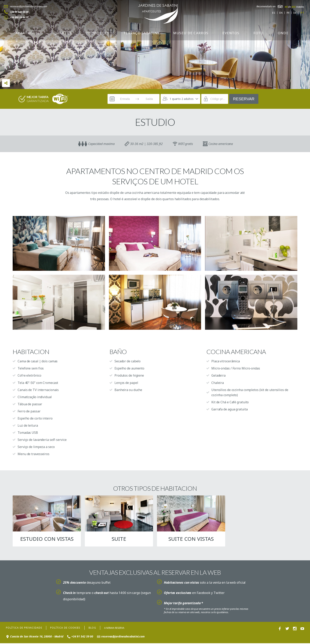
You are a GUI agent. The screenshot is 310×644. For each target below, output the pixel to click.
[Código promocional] (218, 99)
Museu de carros (191, 33)
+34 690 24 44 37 (19, 17)
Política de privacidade (24, 629)
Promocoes (97, 33)
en (281, 13)
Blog (92, 629)
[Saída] (149, 99)
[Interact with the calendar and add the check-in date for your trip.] (112, 99)
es (274, 13)
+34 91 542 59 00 (19, 12)
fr (288, 13)
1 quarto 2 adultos (182, 99)
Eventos (231, 33)
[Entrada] (125, 99)
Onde (283, 33)
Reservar (244, 99)
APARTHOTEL (28, 33)
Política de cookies (65, 629)
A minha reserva (114, 629)
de (295, 13)
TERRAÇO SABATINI (141, 33)
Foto (258, 33)
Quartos (63, 33)
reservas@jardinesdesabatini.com (28, 6)
